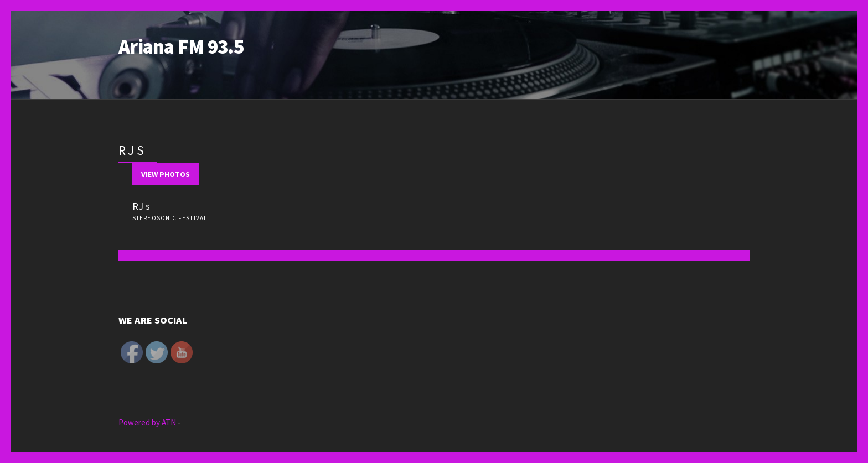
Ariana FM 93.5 (181, 47)
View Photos (166, 174)
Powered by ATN (148, 422)
